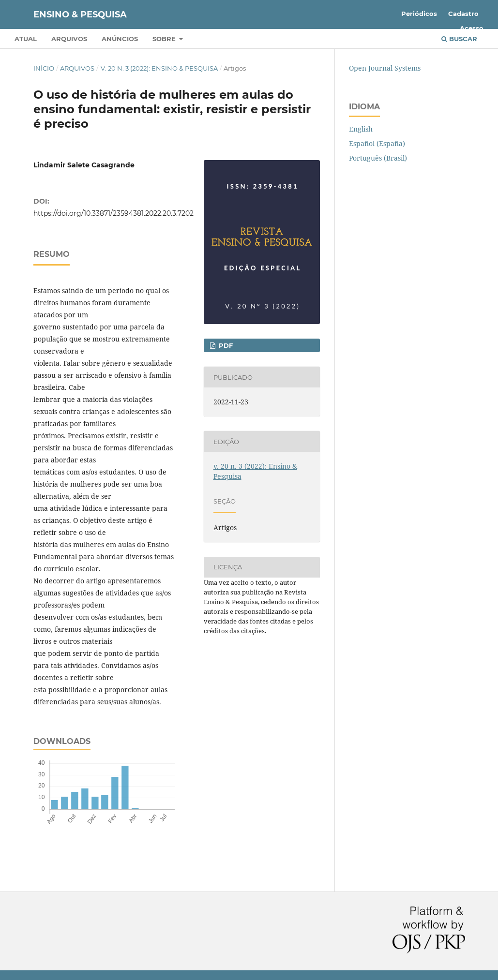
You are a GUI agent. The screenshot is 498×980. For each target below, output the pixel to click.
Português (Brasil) (378, 158)
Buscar (459, 39)
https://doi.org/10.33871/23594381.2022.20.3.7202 (113, 213)
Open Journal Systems (385, 68)
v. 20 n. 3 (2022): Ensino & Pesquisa (159, 68)
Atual (26, 39)
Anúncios (120, 39)
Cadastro (463, 14)
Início (44, 68)
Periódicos (419, 14)
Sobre (165, 39)
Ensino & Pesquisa (80, 15)
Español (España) (377, 143)
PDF (225, 345)
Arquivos (69, 39)
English (361, 129)
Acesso (472, 28)
